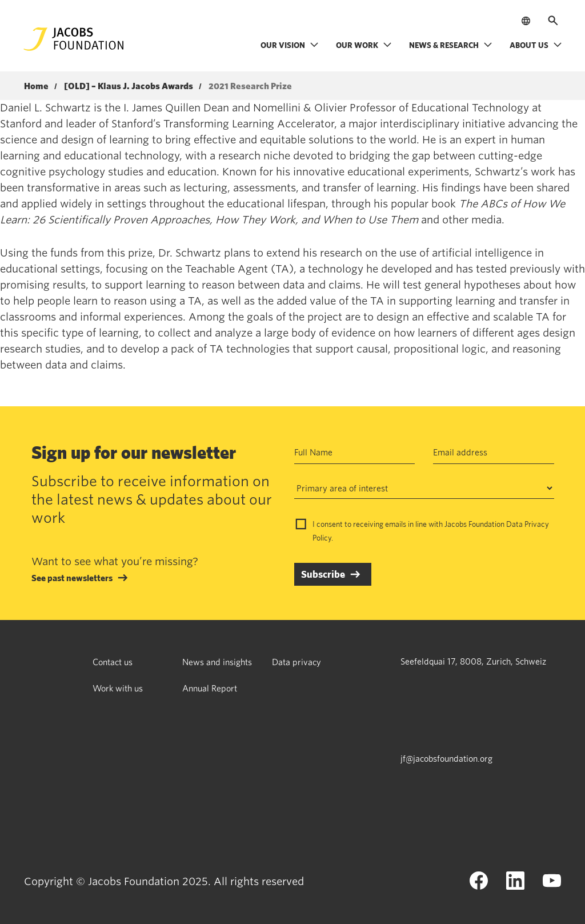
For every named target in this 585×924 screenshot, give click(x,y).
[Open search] (553, 21)
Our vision (290, 45)
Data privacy (296, 662)
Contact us (113, 662)
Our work (364, 45)
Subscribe (323, 574)
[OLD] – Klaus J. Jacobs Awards (129, 86)
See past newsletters (72, 578)
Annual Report (210, 688)
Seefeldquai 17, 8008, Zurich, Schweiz (473, 661)
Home (36, 86)
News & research (451, 45)
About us (536, 45)
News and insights (217, 662)
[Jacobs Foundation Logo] (74, 39)
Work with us (118, 688)
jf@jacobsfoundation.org (446, 758)
